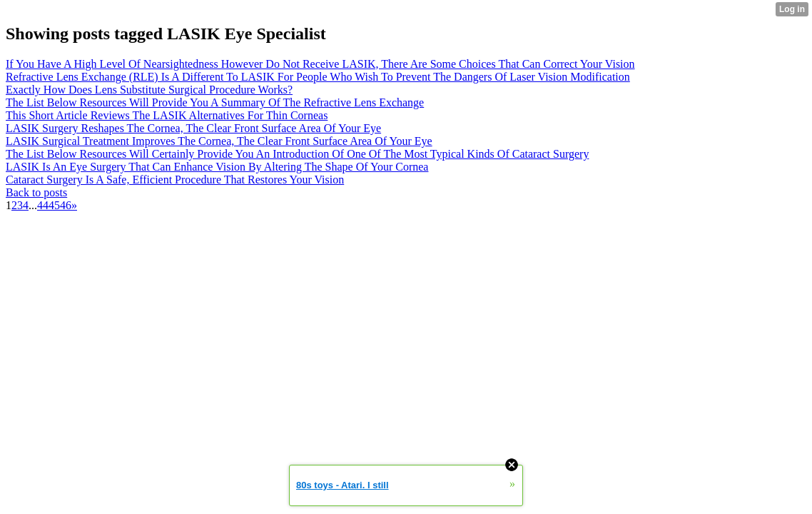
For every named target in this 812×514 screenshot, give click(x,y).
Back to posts (36, 192)
